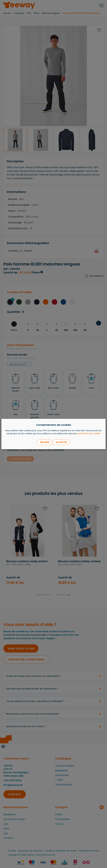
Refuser (45, 442)
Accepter (61, 442)
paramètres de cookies (89, 433)
